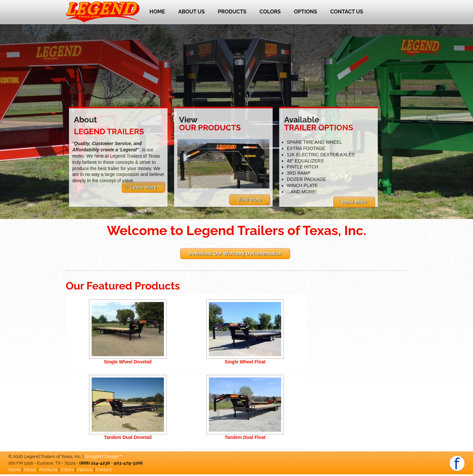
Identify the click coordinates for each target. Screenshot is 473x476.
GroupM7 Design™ (103, 456)
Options (306, 12)
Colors (270, 12)
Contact (104, 469)
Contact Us (347, 12)
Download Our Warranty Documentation (235, 253)
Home (157, 12)
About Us (191, 12)
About (30, 469)
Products (232, 12)
